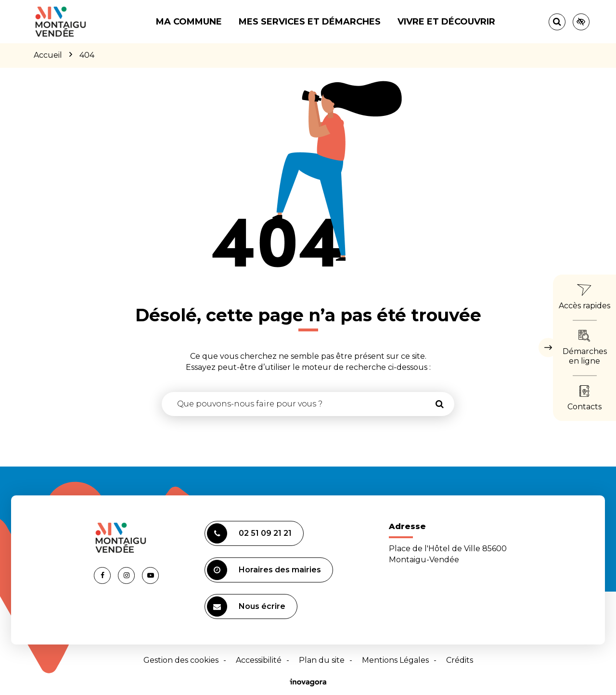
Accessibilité (259, 660)
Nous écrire (246, 607)
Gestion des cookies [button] (181, 660)
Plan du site (322, 660)
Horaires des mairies (264, 570)
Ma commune (189, 22)
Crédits (460, 660)
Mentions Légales (395, 660)
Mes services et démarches (310, 22)
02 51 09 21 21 (249, 533)
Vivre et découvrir (446, 22)
